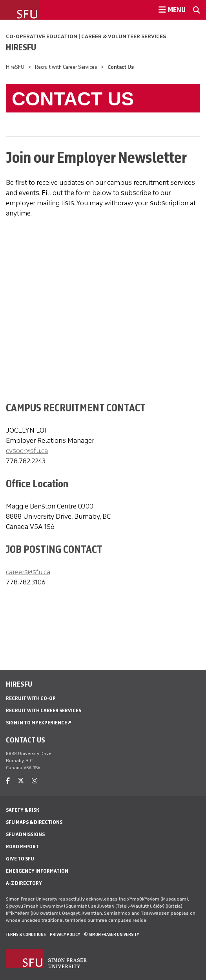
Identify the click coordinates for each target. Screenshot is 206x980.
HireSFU (21, 47)
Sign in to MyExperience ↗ (39, 723)
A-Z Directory (24, 883)
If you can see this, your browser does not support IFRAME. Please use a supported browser (106, 293)
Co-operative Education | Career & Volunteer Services (86, 36)
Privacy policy (65, 934)
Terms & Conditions (26, 934)
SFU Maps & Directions (34, 822)
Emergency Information (37, 871)
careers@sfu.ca (28, 572)
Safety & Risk (23, 810)
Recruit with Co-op (31, 698)
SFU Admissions (25, 834)
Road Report (22, 846)
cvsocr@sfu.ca (27, 451)
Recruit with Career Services (66, 67)
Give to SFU (20, 859)
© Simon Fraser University (111, 934)
